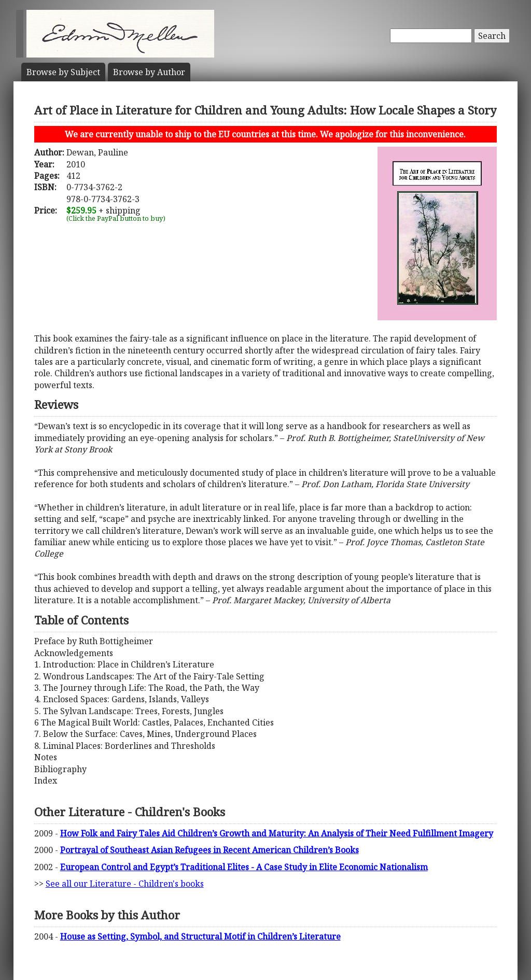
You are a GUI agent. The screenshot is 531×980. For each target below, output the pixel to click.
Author (149, 72)
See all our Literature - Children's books (125, 884)
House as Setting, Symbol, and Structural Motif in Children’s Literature (200, 936)
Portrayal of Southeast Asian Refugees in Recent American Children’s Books (209, 850)
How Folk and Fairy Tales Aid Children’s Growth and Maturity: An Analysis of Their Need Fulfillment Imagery (277, 833)
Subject (63, 72)
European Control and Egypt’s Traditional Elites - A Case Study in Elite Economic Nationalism (244, 867)
